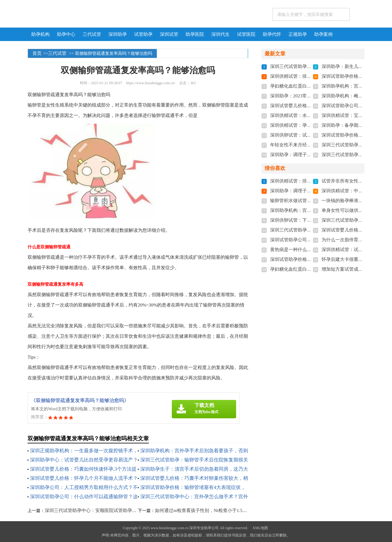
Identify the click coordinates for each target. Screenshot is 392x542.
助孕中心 (66, 34)
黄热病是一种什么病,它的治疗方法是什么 (312, 250)
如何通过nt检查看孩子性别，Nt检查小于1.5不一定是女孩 (212, 510)
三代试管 (92, 34)
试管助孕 (143, 34)
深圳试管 (169, 34)
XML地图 (260, 528)
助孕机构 (40, 34)
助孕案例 (323, 34)
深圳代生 (221, 34)
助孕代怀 (272, 34)
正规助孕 (298, 34)
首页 (37, 53)
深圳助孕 (118, 34)
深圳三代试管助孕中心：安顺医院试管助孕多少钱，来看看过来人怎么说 (118, 510)
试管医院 (246, 34)
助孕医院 (195, 34)
